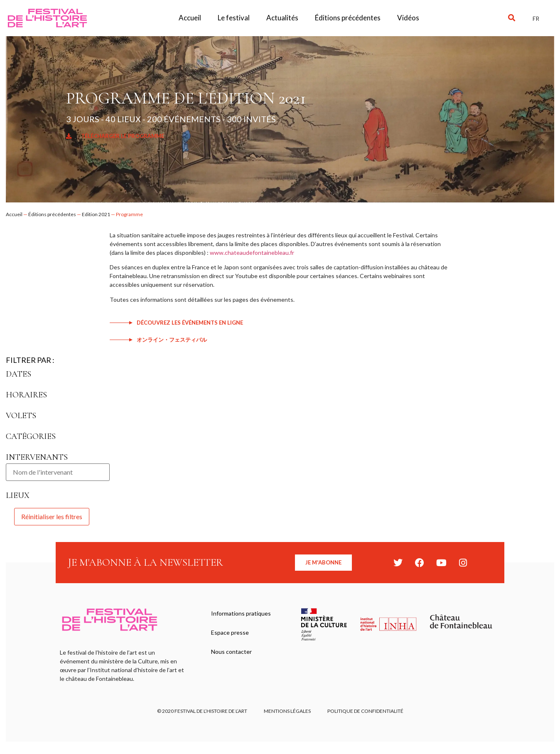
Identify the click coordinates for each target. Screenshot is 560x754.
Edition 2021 (96, 214)
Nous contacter (231, 652)
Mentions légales (287, 711)
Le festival (234, 18)
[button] (512, 18)
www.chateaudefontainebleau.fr (252, 253)
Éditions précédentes (348, 18)
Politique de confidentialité (365, 711)
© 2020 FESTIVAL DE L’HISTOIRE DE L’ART (202, 711)
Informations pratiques (241, 613)
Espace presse (230, 632)
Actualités (282, 18)
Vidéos (408, 18)
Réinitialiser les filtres (52, 516)
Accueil (190, 18)
